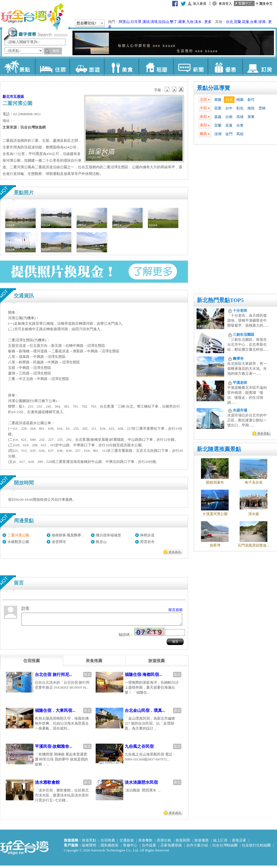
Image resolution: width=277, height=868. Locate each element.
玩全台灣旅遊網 (32, 17)
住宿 (52, 66)
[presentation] (32, 663)
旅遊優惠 (202, 843)
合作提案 (149, 848)
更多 (208, 22)
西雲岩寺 (147, 542)
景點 (18, 66)
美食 (121, 66)
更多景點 (263, 433)
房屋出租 (164, 843)
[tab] (32, 663)
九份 (190, 22)
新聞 (190, 66)
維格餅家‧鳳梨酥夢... (68, 535)
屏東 (251, 117)
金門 (229, 134)
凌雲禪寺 (59, 542)
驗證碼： (126, 637)
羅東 (182, 22)
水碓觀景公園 (18, 542)
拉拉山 (164, 22)
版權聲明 (89, 848)
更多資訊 (175, 552)
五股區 (19, 97)
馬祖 (240, 134)
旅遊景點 (89, 843)
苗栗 (218, 108)
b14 (181, 90)
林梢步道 (147, 535)
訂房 (259, 66)
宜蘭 (237, 22)
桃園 (240, 100)
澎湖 (262, 22)
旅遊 (87, 66)
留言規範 (176, 610)
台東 (254, 22)
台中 (229, 108)
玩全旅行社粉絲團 (256, 848)
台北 (229, 22)
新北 (87, 677)
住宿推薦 (108, 843)
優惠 (225, 66)
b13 (174, 90)
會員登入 (225, 4)
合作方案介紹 (197, 848)
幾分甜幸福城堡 (109, 535)
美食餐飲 (145, 843)
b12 (168, 90)
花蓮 (245, 22)
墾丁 (174, 22)
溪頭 (146, 22)
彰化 (240, 108)
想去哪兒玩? (86, 23)
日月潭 (136, 22)
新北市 (8, 97)
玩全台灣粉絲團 (225, 848)
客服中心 (130, 848)
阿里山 (124, 22)
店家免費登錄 (171, 848)
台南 (229, 117)
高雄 (240, 117)
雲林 (262, 108)
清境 (154, 22)
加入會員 (200, 4)
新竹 (251, 100)
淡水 (198, 22)
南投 (251, 108)
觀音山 (101, 542)
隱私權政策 (110, 848)
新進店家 (239, 843)
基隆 (218, 100)
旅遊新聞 (183, 843)
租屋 (156, 66)
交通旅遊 (127, 843)
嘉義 (218, 117)
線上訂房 (220, 843)
